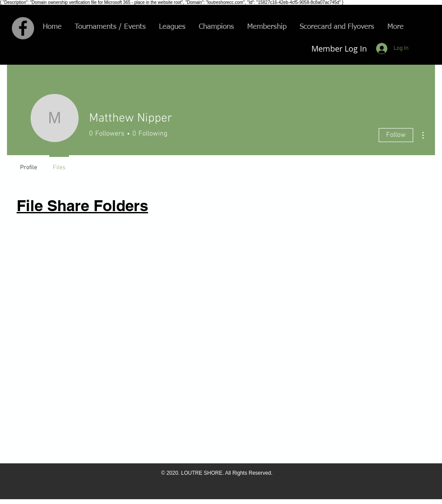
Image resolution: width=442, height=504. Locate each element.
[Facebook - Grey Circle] (23, 28)
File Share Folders (82, 205)
